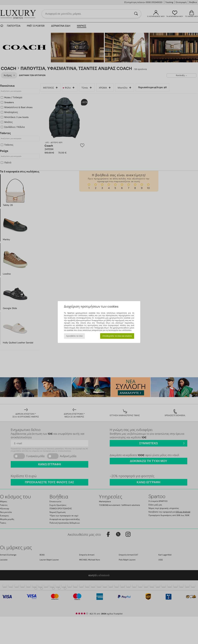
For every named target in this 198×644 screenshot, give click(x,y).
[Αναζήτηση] (136, 14)
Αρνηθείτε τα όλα (74, 336)
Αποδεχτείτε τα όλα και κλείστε (117, 336)
